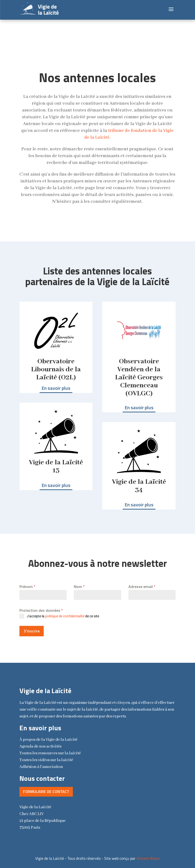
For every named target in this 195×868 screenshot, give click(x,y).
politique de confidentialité (65, 616)
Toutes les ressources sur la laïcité (50, 751)
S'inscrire (32, 631)
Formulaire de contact (46, 789)
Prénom (27, 587)
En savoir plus (56, 388)
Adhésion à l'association (41, 765)
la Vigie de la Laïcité (48, 737)
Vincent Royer (148, 856)
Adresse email (142, 587)
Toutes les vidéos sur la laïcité (46, 758)
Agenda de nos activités (40, 744)
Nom (79, 587)
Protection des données (41, 610)
